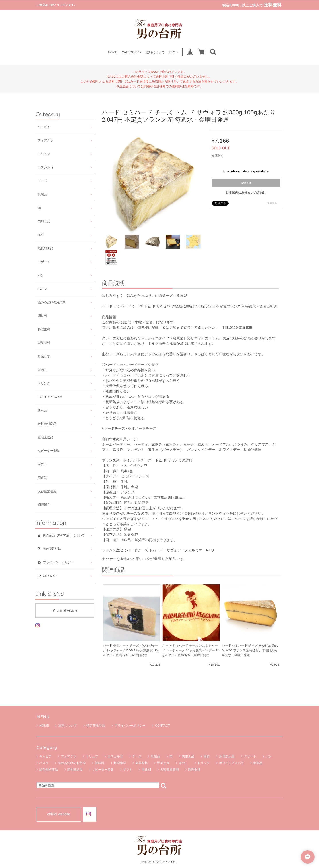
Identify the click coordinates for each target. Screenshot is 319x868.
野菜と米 (44, 356)
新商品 (42, 410)
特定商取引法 (94, 726)
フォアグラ (45, 140)
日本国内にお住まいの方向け (246, 192)
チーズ (42, 181)
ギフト (42, 464)
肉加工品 (44, 221)
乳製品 (42, 194)
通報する (272, 203)
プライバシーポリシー (129, 726)
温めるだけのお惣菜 (52, 302)
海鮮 (41, 235)
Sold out (246, 183)
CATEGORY (131, 52)
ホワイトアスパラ (50, 397)
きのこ (42, 370)
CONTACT (161, 726)
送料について (155, 52)
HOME (113, 52)
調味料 (42, 316)
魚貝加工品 (45, 248)
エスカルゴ (45, 167)
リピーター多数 (49, 451)
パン (41, 275)
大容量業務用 (47, 491)
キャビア (44, 127)
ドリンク (44, 383)
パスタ (42, 289)
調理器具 (44, 505)
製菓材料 (44, 343)
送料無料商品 (47, 424)
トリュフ (44, 154)
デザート (44, 262)
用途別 (42, 478)
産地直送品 (45, 437)
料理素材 (44, 329)
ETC (173, 52)
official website (65, 610)
